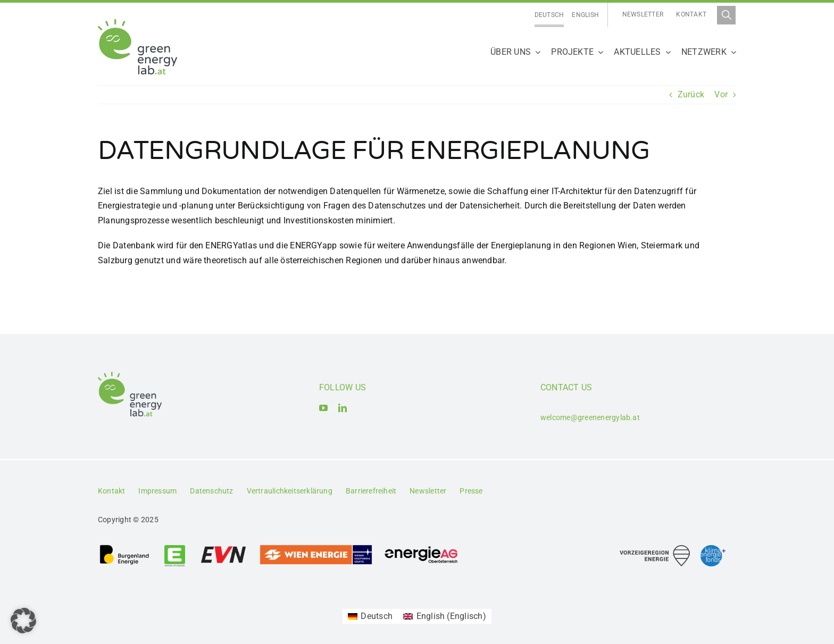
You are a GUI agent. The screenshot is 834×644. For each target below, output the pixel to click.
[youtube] (323, 408)
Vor (721, 94)
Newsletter (643, 14)
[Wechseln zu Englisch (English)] (445, 616)
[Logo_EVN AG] (223, 548)
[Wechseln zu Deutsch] (549, 15)
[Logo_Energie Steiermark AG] (175, 548)
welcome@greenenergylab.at (590, 417)
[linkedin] (343, 408)
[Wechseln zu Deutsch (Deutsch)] (370, 616)
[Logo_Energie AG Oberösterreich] (421, 548)
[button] (23, 621)
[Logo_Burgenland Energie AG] (124, 548)
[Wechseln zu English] (585, 15)
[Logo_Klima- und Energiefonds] (713, 549)
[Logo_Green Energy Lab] (137, 23)
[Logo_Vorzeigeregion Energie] (655, 549)
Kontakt (691, 14)
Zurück (691, 94)
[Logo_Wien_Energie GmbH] (316, 548)
